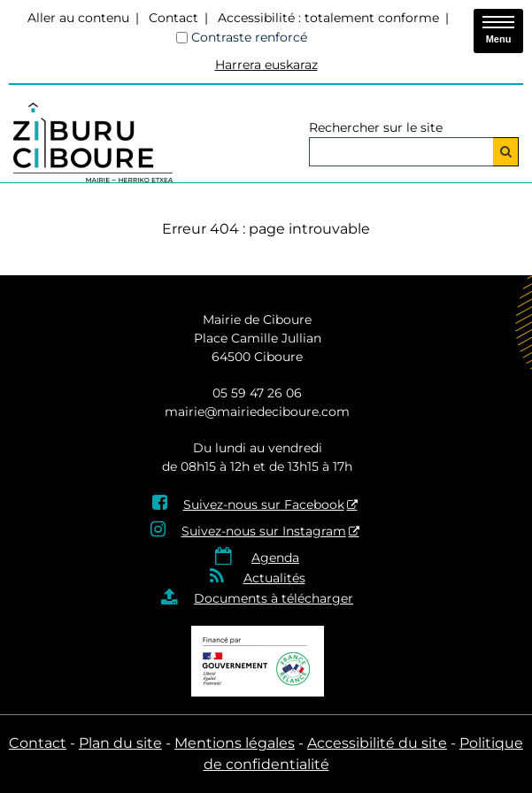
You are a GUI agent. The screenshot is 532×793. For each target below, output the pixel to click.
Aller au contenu (78, 18)
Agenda (275, 558)
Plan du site (120, 743)
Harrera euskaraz (266, 65)
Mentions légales (235, 743)
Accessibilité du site (377, 743)
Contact (173, 18)
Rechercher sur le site (376, 127)
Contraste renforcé (249, 37)
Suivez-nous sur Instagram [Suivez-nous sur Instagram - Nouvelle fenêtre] (264, 531)
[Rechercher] (506, 152)
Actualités (274, 578)
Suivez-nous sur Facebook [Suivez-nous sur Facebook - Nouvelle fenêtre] (264, 504)
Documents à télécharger (274, 598)
